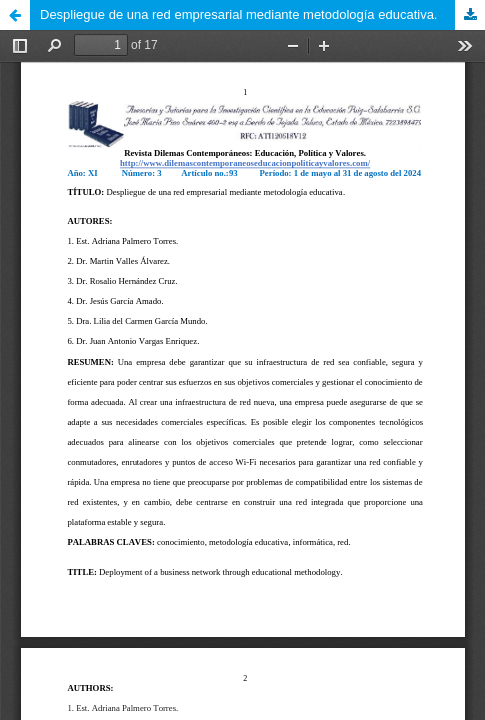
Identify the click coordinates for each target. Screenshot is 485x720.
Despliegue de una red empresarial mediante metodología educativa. (238, 14)
